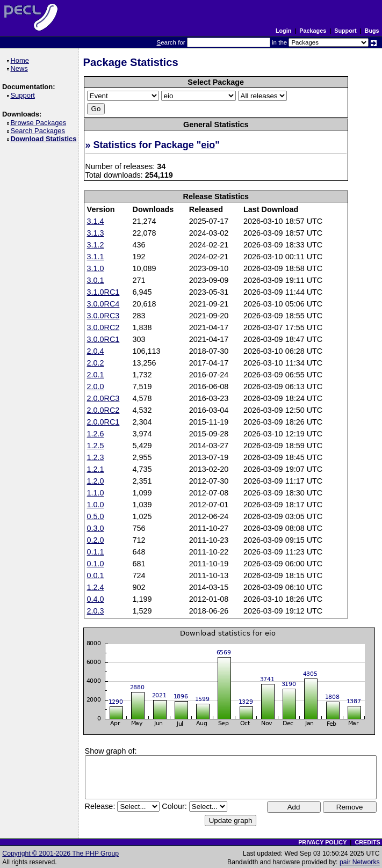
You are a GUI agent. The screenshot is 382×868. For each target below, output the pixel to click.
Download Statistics (45, 139)
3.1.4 (96, 221)
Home (21, 60)
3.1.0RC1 (103, 292)
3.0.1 (96, 280)
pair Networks (360, 862)
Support (345, 31)
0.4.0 (96, 599)
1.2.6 (96, 434)
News (21, 68)
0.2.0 (96, 540)
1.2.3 (96, 457)
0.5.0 (96, 516)
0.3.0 (96, 528)
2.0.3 (96, 611)
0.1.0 (96, 564)
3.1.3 (96, 233)
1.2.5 (96, 446)
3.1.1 (96, 257)
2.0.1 (96, 375)
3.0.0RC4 (103, 304)
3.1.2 (96, 245)
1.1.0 (96, 493)
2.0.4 (96, 351)
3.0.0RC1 (103, 339)
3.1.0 (96, 268)
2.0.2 (96, 363)
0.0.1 (96, 575)
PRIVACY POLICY (322, 842)
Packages (313, 31)
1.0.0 (96, 505)
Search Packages (39, 131)
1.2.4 (96, 587)
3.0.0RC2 (103, 327)
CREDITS (367, 842)
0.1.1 (96, 552)
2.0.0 (96, 386)
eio (208, 145)
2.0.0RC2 (103, 410)
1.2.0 (96, 481)
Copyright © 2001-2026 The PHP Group (60, 854)
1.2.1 (96, 469)
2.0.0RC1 (103, 422)
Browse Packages (40, 123)
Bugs (372, 31)
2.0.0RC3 (103, 398)
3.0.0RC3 (103, 316)
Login (283, 31)
